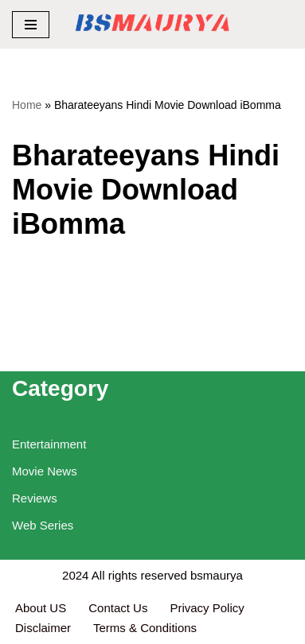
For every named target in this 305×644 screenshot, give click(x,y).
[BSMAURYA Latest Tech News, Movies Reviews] (152, 24)
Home (27, 105)
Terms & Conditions (145, 628)
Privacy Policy (209, 608)
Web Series (43, 525)
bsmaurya (217, 575)
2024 (75, 575)
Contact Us (118, 608)
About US (41, 608)
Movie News (45, 471)
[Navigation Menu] (31, 25)
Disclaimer (43, 628)
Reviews (35, 498)
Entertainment (49, 444)
